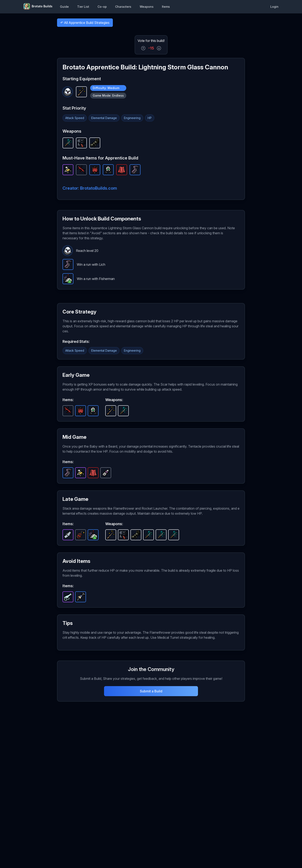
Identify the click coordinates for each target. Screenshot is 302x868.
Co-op (102, 7)
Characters (123, 7)
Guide (64, 7)
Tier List (83, 7)
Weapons (147, 7)
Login (274, 7)
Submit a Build (151, 691)
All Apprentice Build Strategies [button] (85, 23)
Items (166, 7)
